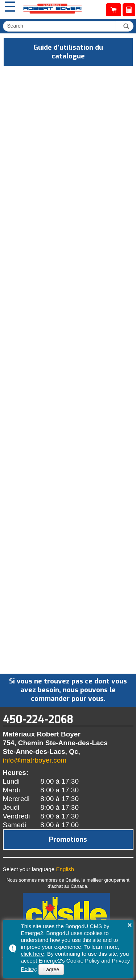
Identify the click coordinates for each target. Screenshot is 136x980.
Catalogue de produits (114, 10)
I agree (51, 969)
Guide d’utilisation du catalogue (68, 52)
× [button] (130, 925)
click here (33, 954)
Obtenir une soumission (129, 10)
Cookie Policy (83, 961)
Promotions (68, 839)
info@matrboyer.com (35, 760)
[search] (60, 26)
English (65, 869)
